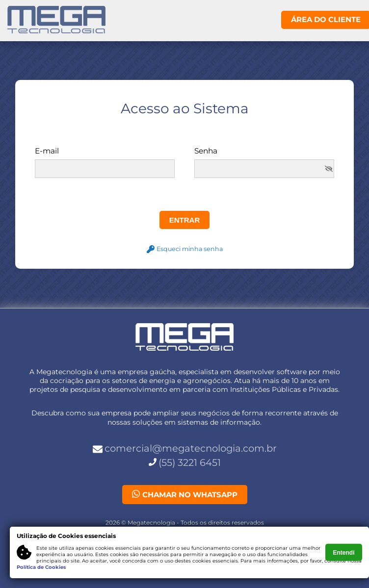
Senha (206, 151)
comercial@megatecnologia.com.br (191, 448)
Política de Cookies (41, 567)
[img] (329, 169)
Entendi (344, 552)
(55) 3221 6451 (190, 462)
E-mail (47, 151)
